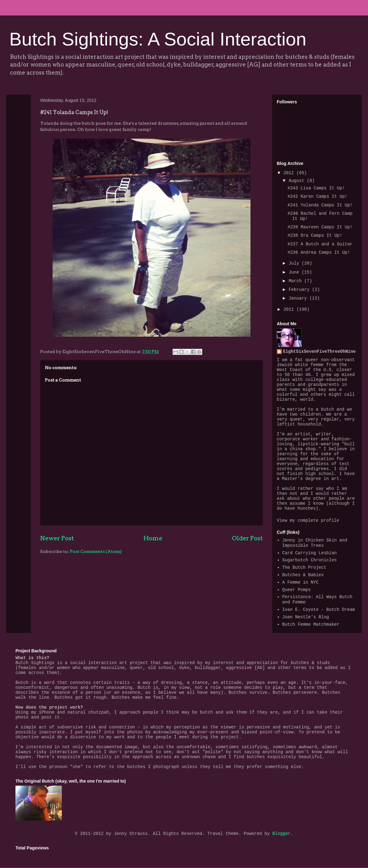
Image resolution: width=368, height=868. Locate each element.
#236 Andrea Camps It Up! (319, 253)
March (296, 281)
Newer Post (57, 538)
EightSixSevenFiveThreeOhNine (319, 352)
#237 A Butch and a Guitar (320, 244)
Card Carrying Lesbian (310, 553)
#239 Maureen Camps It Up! (320, 227)
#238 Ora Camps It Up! (315, 235)
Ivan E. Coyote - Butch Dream (319, 610)
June (295, 272)
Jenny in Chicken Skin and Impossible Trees (315, 543)
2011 (290, 309)
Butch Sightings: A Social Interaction (158, 39)
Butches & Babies (303, 575)
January (299, 298)
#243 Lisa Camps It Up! (316, 188)
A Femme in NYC (301, 582)
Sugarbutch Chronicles (310, 560)
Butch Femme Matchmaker (311, 624)
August (298, 181)
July (295, 263)
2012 (290, 173)
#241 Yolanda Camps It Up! (320, 205)
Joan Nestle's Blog (306, 617)
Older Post (247, 538)
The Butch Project (304, 568)
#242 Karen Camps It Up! (317, 196)
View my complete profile (308, 520)
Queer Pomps (297, 590)
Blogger (282, 834)
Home (153, 538)
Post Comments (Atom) (96, 551)
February (300, 290)
